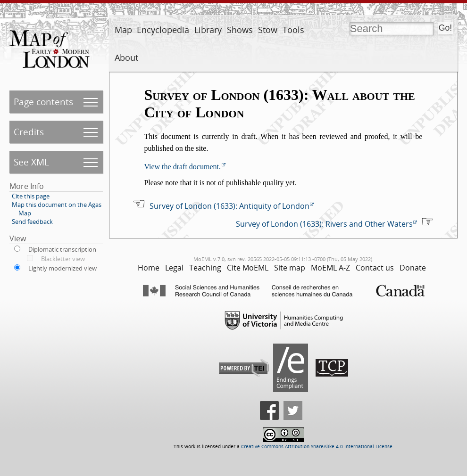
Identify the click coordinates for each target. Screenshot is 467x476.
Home (149, 268)
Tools (293, 30)
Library (208, 30)
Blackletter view (63, 259)
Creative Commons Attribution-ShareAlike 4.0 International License (317, 447)
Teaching (205, 268)
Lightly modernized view (63, 268)
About (126, 57)
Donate (413, 268)
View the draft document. (182, 167)
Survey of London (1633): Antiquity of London (229, 206)
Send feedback (32, 222)
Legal (174, 268)
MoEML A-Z (330, 268)
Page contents (43, 102)
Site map (290, 268)
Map (123, 30)
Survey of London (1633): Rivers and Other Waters (324, 224)
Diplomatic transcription (62, 249)
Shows (240, 30)
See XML (31, 162)
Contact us (375, 268)
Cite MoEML (248, 268)
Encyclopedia (163, 30)
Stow (268, 30)
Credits (29, 132)
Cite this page (31, 196)
